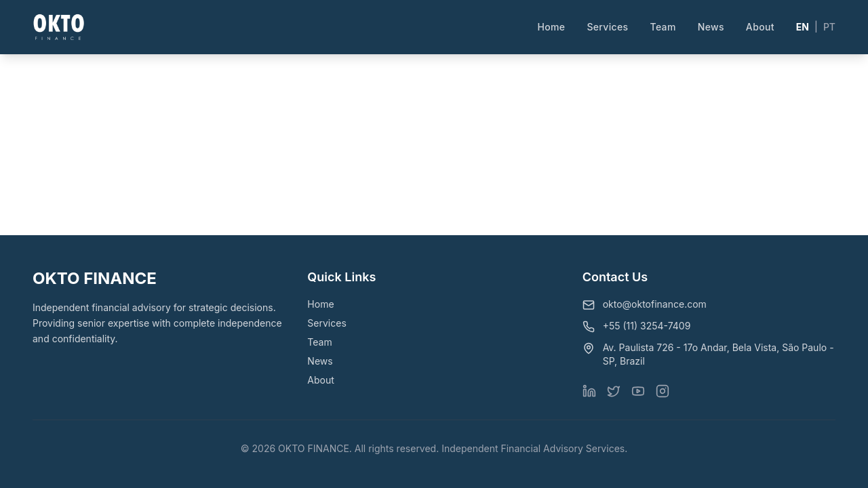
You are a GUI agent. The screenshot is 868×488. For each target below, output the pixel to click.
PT (829, 27)
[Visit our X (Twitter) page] (614, 391)
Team (663, 27)
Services (607, 27)
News (711, 27)
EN (803, 27)
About (760, 27)
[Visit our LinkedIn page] (589, 391)
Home (551, 27)
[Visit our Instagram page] (663, 391)
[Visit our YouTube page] (638, 391)
